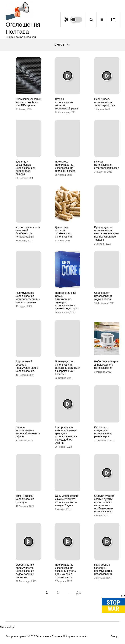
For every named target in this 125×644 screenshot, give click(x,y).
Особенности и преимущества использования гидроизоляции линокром (25, 571)
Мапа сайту (7, 627)
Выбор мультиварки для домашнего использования (106, 365)
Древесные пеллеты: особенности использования (64, 232)
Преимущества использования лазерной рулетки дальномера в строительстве (66, 571)
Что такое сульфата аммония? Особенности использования (28, 232)
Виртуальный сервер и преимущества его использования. (27, 366)
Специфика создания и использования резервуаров (103, 432)
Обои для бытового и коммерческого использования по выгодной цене (67, 500)
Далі (80, 593)
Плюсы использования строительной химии (107, 165)
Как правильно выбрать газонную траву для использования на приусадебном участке (66, 435)
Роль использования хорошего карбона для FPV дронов (28, 102)
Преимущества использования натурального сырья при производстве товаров (106, 233)
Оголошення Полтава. (49, 636)
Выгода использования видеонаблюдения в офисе (28, 432)
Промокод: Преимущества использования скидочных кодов (65, 166)
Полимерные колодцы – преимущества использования (103, 569)
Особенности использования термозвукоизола (105, 102)
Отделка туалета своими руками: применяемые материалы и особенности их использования (104, 504)
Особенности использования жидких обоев (103, 296)
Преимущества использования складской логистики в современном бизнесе (67, 368)
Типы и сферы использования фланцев (25, 499)
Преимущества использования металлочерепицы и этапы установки (28, 297)
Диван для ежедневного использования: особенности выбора (25, 168)
